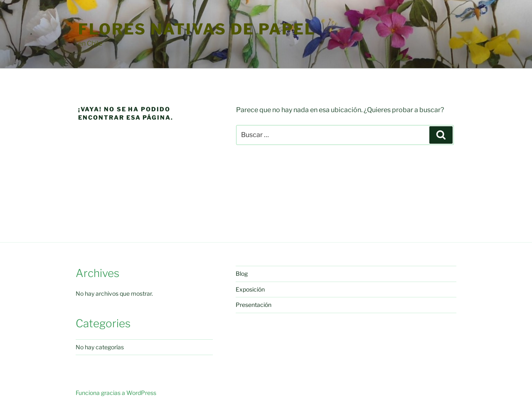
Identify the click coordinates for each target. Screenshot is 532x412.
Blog (242, 273)
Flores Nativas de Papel (197, 29)
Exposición (250, 289)
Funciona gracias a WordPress (116, 393)
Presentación (254, 305)
